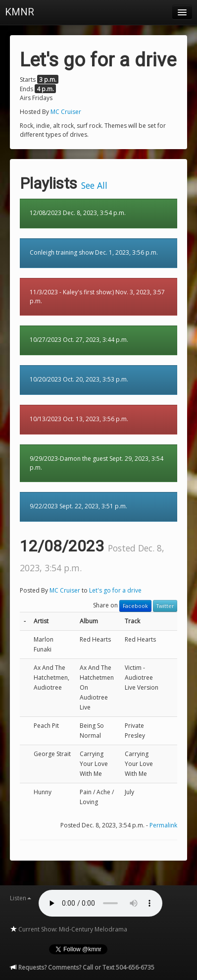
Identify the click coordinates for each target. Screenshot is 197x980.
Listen (21, 898)
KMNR (20, 12)
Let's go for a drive (115, 590)
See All (94, 185)
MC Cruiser (66, 112)
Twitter (165, 606)
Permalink (163, 825)
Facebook (135, 606)
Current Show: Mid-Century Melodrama (69, 929)
